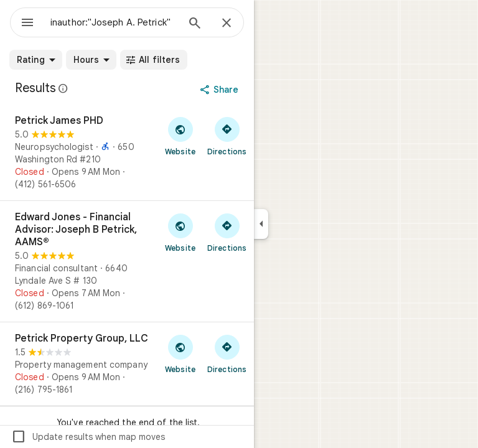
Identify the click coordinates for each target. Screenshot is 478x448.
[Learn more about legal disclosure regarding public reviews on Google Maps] (63, 88)
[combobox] (114, 22)
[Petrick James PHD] (127, 152)
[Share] (221, 90)
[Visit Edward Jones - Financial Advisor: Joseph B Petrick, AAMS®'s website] (180, 232)
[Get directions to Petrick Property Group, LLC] (227, 353)
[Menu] (27, 24)
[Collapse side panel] (261, 224)
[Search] (195, 24)
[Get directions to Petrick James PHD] (227, 136)
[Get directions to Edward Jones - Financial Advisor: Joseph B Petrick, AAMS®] (227, 232)
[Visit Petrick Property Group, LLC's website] (180, 353)
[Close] (227, 24)
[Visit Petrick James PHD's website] (180, 136)
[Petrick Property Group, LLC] (127, 364)
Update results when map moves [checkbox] (88, 437)
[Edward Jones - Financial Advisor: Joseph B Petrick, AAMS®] (127, 261)
